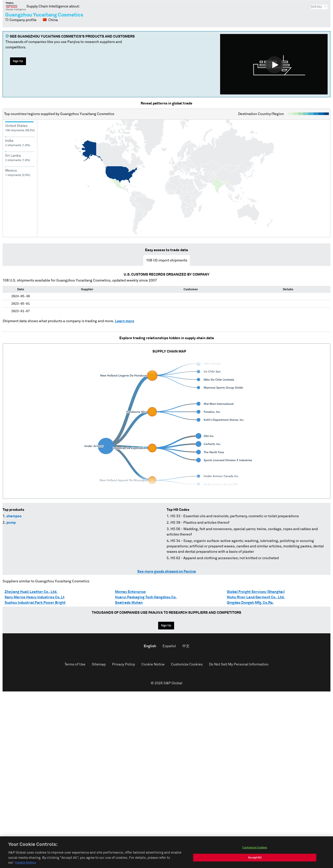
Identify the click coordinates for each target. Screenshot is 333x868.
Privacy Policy (124, 664)
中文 (186, 646)
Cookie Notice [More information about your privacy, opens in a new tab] (25, 864)
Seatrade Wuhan (129, 603)
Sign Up (18, 61)
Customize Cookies (187, 664)
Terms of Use (75, 664)
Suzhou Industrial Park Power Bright (35, 603)
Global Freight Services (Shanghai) (256, 592)
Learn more (125, 321)
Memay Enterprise (130, 592)
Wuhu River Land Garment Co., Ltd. (256, 597)
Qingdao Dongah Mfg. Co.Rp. (250, 603)
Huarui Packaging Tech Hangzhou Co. (146, 597)
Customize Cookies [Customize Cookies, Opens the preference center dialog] (255, 849)
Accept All (255, 859)
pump (11, 523)
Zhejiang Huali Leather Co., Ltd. (31, 592)
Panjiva (16, 6)
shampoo (14, 516)
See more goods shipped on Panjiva (167, 572)
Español (169, 646)
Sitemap (99, 664)
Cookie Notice (153, 664)
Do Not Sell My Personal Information (239, 664)
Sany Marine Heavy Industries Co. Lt (35, 597)
